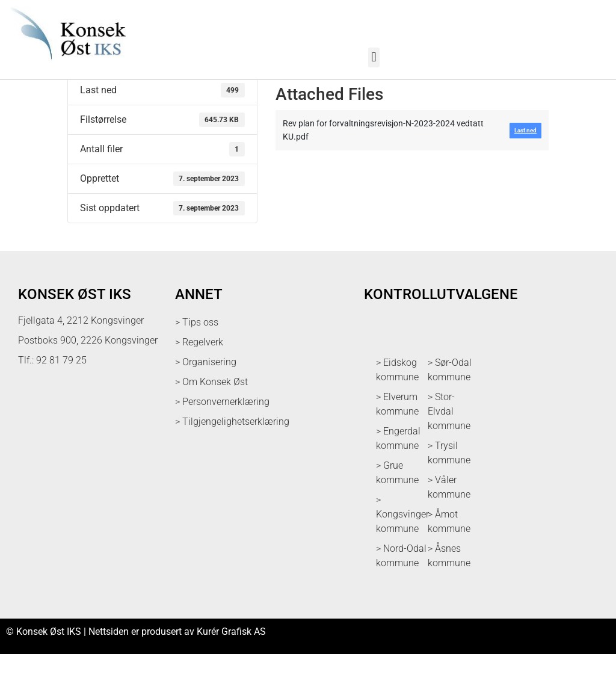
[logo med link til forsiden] (66, 66)
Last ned (86, 100)
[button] (374, 57)
